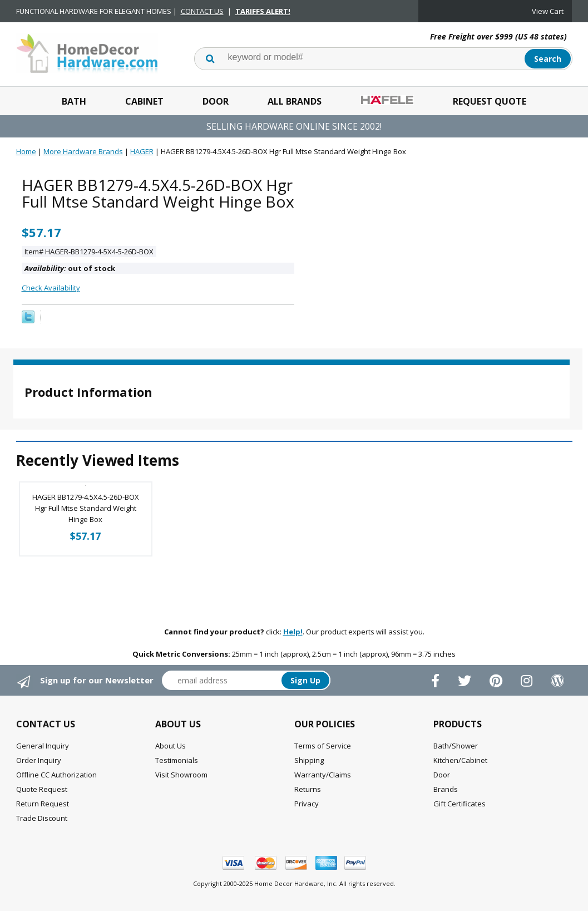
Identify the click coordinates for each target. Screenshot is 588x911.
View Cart (548, 11)
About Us (171, 746)
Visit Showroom (181, 775)
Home (26, 151)
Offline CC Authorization (56, 775)
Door (216, 101)
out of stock (70, 268)
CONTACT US (202, 11)
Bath (74, 101)
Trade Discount (42, 818)
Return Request (43, 804)
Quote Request (42, 789)
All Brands (295, 101)
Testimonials (177, 760)
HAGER (142, 151)
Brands (446, 789)
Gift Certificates (459, 804)
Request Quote (490, 101)
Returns (308, 789)
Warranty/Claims (323, 775)
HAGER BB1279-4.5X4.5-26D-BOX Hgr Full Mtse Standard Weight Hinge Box (86, 508)
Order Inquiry (39, 760)
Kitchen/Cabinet (460, 760)
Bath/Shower (456, 746)
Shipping (309, 760)
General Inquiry (43, 746)
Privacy (307, 804)
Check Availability (51, 288)
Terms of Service (323, 746)
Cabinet (144, 101)
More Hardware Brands (83, 151)
